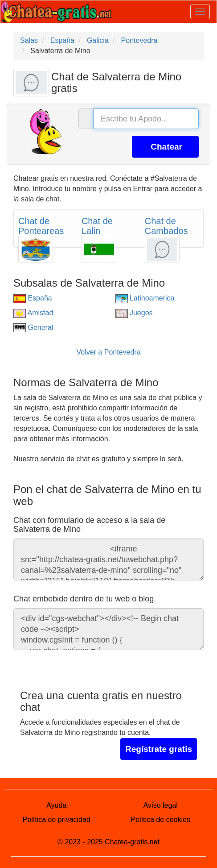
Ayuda (56, 805)
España (33, 298)
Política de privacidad (57, 820)
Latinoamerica (145, 298)
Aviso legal (161, 805)
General (33, 328)
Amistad (33, 313)
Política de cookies (161, 820)
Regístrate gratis (159, 749)
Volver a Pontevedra (108, 352)
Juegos (134, 313)
